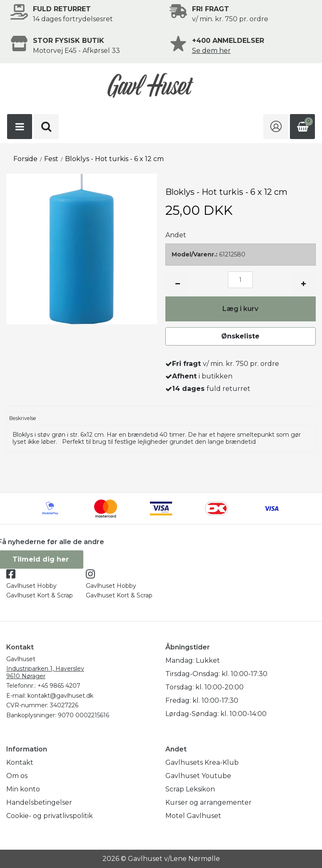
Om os (17, 776)
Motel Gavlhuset (193, 816)
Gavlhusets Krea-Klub (202, 762)
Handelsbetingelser (39, 802)
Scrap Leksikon (190, 789)
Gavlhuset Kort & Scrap (40, 595)
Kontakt (20, 762)
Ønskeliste (240, 336)
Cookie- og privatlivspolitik (50, 816)
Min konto (23, 789)
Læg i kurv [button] (240, 309)
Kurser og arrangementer (208, 802)
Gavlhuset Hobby (31, 586)
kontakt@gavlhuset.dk (60, 696)
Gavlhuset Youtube (198, 776)
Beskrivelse (23, 418)
